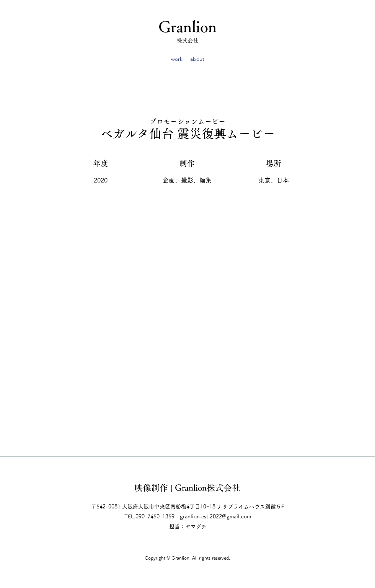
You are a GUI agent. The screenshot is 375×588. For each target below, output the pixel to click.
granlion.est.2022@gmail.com (215, 516)
